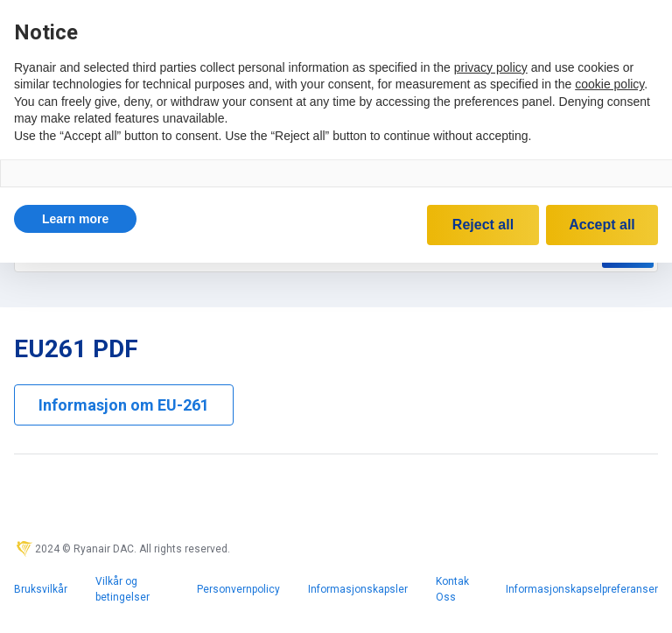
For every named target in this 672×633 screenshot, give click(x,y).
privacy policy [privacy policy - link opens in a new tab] (491, 67)
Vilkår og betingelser (122, 589)
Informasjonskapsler (358, 589)
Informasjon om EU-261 (124, 405)
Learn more (75, 219)
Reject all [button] (483, 225)
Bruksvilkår (41, 589)
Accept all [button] (602, 225)
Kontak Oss (452, 589)
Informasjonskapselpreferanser (582, 589)
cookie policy (609, 84)
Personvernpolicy (238, 589)
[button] (75, 219)
